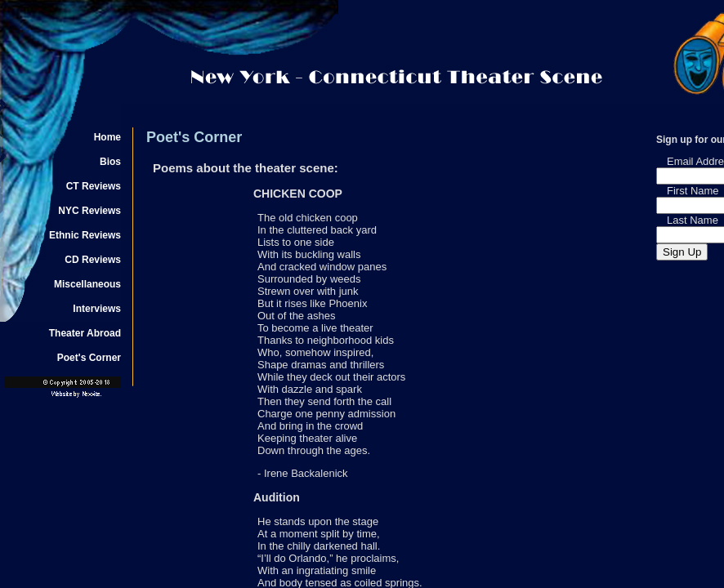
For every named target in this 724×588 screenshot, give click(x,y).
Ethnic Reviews (85, 235)
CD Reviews (93, 260)
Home (107, 137)
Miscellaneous (87, 284)
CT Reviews (94, 186)
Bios (110, 162)
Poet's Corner (89, 358)
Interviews (97, 309)
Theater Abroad (85, 333)
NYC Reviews (89, 211)
